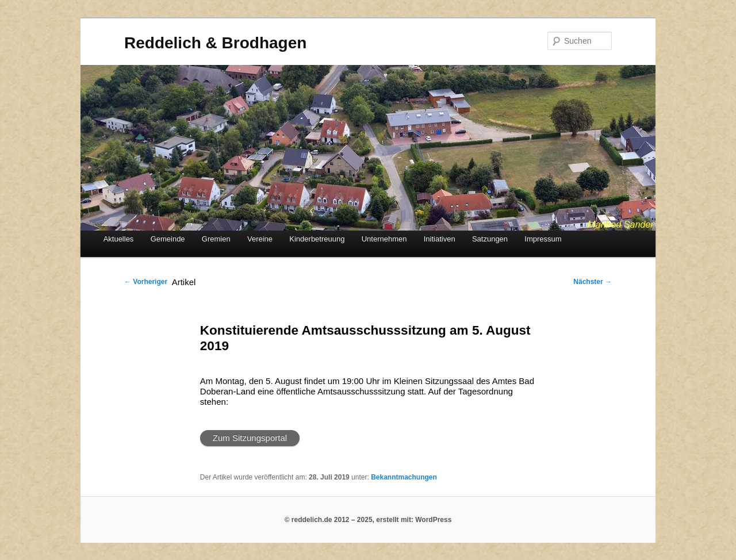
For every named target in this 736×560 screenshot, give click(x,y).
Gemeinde (168, 239)
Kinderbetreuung (317, 239)
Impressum (543, 239)
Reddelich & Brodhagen (215, 43)
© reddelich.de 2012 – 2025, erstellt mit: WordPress (368, 520)
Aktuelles (119, 239)
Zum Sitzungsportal (250, 438)
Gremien (216, 239)
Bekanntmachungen (404, 477)
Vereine (260, 239)
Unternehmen (384, 239)
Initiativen (440, 239)
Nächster (593, 282)
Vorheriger (146, 282)
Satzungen (490, 239)
